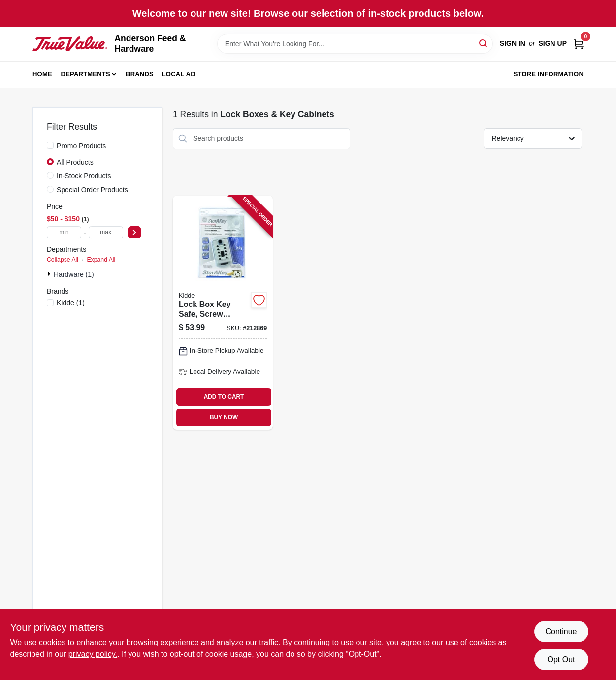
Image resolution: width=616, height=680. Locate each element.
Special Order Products (92, 190)
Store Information (549, 74)
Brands (140, 74)
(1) (71, 303)
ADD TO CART (224, 397)
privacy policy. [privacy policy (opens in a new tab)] (93, 654)
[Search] (484, 43)
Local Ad (179, 74)
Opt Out (561, 660)
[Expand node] (50, 274)
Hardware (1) (74, 274)
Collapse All (63, 260)
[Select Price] (134, 232)
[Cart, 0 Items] (579, 44)
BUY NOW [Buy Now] (224, 417)
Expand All (101, 260)
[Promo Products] (50, 145)
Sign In (513, 43)
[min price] (64, 232)
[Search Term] (355, 44)
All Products (75, 162)
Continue (561, 631)
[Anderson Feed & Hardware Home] (70, 44)
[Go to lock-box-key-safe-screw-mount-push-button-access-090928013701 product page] (223, 313)
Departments (86, 74)
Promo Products (81, 146)
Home (42, 74)
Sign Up (552, 43)
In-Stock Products (84, 176)
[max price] (106, 232)
